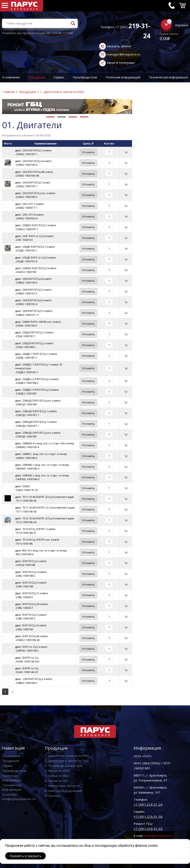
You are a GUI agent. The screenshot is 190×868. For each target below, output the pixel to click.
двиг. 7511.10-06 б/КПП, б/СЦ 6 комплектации (44, 497)
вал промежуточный (31, 33)
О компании (11, 77)
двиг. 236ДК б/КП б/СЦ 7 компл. (35, 247)
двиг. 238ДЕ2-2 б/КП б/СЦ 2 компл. (37, 379)
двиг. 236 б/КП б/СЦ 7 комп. (33, 182)
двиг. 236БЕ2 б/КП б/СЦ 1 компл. (36, 225)
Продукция (37, 77)
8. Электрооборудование (64, 791)
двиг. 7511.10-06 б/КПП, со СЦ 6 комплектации (45, 507)
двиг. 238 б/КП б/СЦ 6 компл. (34, 300)
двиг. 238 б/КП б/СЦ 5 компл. (34, 290)
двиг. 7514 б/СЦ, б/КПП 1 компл (35, 529)
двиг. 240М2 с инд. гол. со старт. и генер (41, 454)
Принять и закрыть (25, 856)
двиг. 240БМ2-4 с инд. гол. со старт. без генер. (45, 443)
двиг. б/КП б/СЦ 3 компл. (31, 615)
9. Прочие (52, 796)
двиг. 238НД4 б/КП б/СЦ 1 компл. (36, 422)
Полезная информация (123, 77)
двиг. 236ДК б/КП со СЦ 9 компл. (36, 258)
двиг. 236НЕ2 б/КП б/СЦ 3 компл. (36, 268)
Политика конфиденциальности (19, 797)
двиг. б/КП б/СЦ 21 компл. (32, 593)
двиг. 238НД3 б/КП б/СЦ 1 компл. (36, 411)
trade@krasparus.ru (158, 836)
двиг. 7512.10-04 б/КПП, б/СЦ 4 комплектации (44, 518)
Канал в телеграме (121, 63)
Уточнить (88, 152)
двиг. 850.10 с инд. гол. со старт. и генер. (41, 550)
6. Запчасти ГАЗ (56, 781)
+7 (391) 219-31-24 (148, 804)
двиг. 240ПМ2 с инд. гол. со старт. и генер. (42, 475)
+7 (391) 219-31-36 (148, 816)
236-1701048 (54, 33)
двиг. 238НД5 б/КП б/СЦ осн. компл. (38, 433)
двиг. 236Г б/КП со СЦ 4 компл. (35, 236)
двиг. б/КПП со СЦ (27, 658)
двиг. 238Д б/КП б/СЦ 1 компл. (34, 332)
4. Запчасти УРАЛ (58, 771)
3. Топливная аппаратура (63, 766)
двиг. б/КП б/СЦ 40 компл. (32, 636)
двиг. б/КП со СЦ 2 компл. (31, 647)
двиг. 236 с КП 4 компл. (30, 215)
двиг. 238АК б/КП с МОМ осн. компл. (38, 322)
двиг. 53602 (22, 486)
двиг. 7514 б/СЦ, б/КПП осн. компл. (37, 540)
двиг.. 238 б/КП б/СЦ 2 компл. (34, 679)
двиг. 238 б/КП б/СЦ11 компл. (34, 311)
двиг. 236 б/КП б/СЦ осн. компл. (35, 193)
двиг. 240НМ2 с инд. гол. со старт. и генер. (42, 465)
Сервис (59, 77)
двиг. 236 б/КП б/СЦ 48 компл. (34, 172)
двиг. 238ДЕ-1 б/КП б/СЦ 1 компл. (36, 354)
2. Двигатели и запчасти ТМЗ (67, 761)
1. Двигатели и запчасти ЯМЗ (62, 92)
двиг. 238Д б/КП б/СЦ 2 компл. (34, 343)
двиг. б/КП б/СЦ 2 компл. (31, 561)
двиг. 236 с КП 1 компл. (30, 204)
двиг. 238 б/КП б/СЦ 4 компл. (34, 279)
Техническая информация (12, 787)
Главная (9, 92)
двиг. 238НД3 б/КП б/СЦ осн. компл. (38, 401)
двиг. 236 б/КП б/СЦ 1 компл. (34, 150)
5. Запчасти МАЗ (57, 776)
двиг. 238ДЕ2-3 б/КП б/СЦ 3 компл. (37, 390)
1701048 (68, 33)
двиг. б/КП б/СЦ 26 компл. (32, 604)
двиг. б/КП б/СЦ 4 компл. (31, 625)
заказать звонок (119, 46)
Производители (85, 77)
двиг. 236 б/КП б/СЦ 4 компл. (34, 161)
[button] (50, 117)
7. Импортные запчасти (62, 786)
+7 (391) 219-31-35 (148, 829)
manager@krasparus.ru (123, 54)
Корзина (182, 25)
